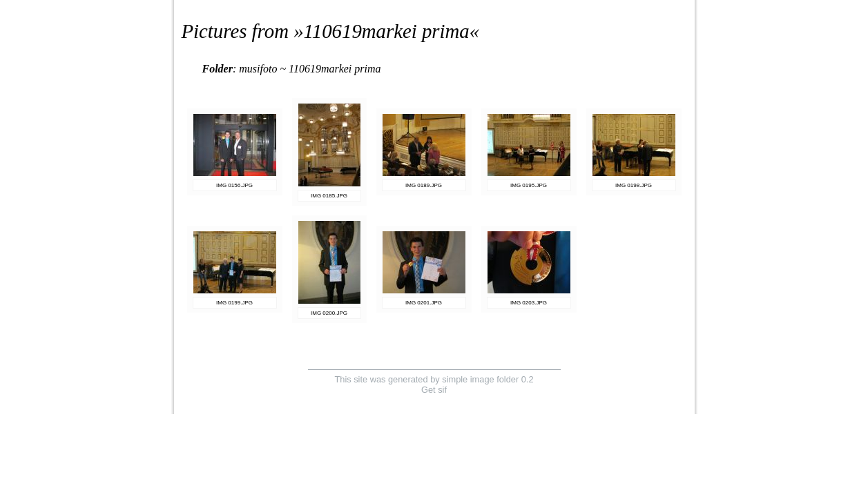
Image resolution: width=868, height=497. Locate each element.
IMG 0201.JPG (424, 303)
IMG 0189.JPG (424, 185)
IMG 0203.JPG (529, 303)
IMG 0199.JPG (234, 303)
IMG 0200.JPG (329, 313)
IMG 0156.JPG (234, 185)
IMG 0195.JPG (529, 185)
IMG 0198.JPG (634, 185)
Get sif (434, 390)
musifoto (258, 69)
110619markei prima (387, 31)
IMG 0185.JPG (329, 196)
